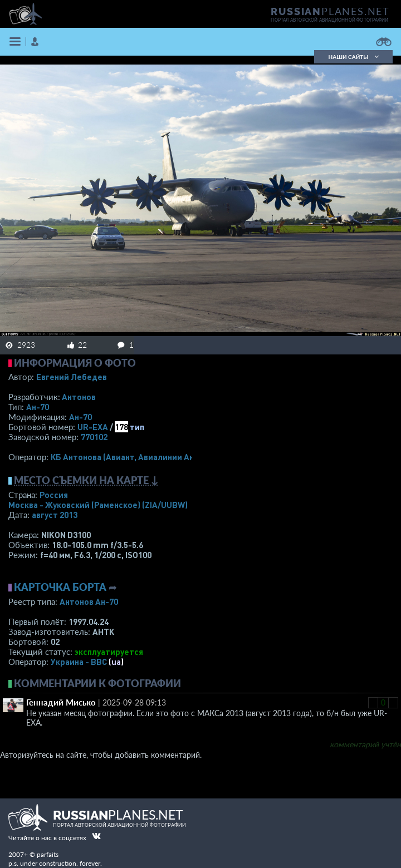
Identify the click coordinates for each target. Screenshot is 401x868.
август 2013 (55, 515)
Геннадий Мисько (61, 702)
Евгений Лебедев (72, 377)
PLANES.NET (330, 11)
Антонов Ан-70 (89, 601)
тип (137, 427)
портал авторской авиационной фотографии (329, 20)
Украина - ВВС (79, 662)
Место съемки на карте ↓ (86, 480)
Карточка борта (60, 587)
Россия (54, 495)
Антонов (79, 397)
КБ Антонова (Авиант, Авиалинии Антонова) (138, 457)
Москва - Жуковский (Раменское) (98, 505)
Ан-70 (38, 407)
